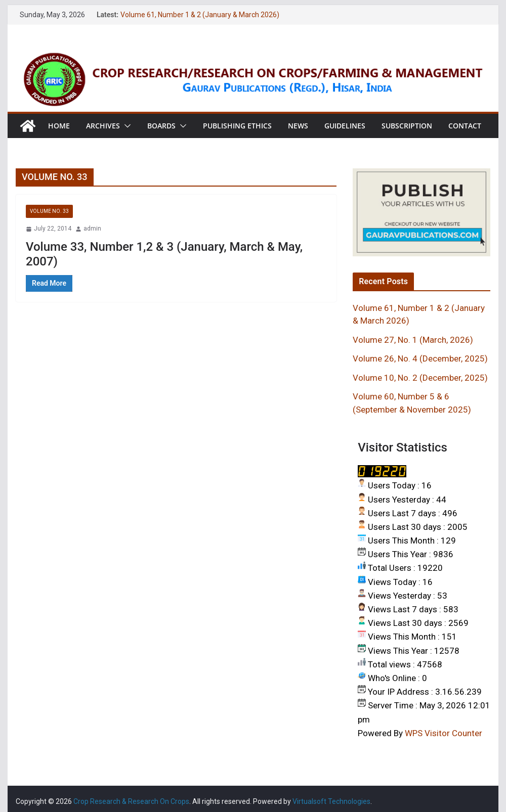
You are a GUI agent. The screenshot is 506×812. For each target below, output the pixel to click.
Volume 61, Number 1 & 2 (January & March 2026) (200, 15)
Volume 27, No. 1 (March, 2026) (413, 340)
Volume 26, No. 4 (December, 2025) (420, 358)
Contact (465, 126)
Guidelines (345, 126)
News (298, 126)
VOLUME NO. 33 (49, 211)
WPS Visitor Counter (444, 733)
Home (59, 126)
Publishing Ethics (237, 126)
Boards (161, 126)
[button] (125, 126)
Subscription (407, 126)
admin (92, 229)
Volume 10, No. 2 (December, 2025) (420, 378)
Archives (103, 126)
